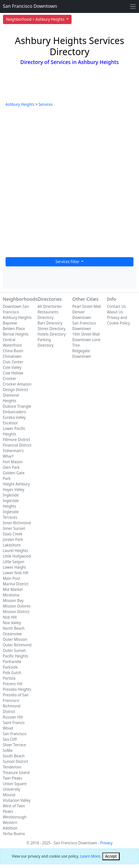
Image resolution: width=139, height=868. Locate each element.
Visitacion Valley (17, 800)
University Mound (12, 792)
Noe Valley (12, 623)
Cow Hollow (13, 373)
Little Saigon (14, 562)
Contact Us (117, 306)
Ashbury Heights (20, 104)
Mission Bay (13, 600)
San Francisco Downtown (30, 6)
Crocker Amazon (17, 384)
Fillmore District (17, 440)
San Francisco (15, 734)
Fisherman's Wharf (13, 453)
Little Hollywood (17, 556)
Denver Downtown (82, 315)
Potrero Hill (13, 684)
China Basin (13, 351)
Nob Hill (10, 617)
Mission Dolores (17, 606)
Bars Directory (50, 323)
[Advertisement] (69, 184)
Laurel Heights (16, 551)
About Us (115, 312)
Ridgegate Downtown (82, 354)
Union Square (15, 784)
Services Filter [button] (68, 262)
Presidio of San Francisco (16, 698)
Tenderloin (12, 767)
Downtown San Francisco (16, 309)
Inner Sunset (14, 528)
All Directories (49, 306)
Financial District (17, 445)
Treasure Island (16, 773)
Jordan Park (13, 539)
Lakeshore (12, 545)
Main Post (12, 578)
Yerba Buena (14, 834)
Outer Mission (15, 639)
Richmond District (12, 709)
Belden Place (14, 329)
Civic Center (13, 362)
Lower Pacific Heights (14, 431)
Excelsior (11, 423)
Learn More (90, 856)
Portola (9, 678)
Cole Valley (12, 367)
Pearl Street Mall (87, 306)
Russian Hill (13, 717)
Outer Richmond (17, 645)
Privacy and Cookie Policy (119, 320)
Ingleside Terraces (11, 514)
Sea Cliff (10, 739)
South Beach (14, 756)
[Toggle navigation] (133, 6)
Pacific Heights (16, 656)
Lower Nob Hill (16, 573)
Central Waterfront (12, 342)
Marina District (16, 584)
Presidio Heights (17, 689)
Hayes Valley (14, 489)
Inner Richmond (17, 523)
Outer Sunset (14, 650)
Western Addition (10, 825)
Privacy (106, 843)
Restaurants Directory (48, 315)
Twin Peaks (13, 778)
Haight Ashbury (16, 484)
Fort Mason (13, 462)
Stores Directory (51, 329)
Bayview (10, 323)
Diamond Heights (11, 398)
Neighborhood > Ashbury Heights (36, 19)
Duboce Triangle (17, 406)
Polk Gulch (12, 673)
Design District (16, 390)
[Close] (111, 856)
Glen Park (11, 467)
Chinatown (12, 356)
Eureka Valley (14, 417)
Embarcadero (15, 412)
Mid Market (13, 589)
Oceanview (12, 634)
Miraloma (11, 595)
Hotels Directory (52, 334)
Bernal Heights (16, 334)
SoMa (8, 750)
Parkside (10, 667)
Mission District (16, 612)
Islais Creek (13, 534)
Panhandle (12, 662)
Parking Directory (45, 342)
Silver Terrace (15, 745)
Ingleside (11, 495)
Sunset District (16, 761)
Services (46, 104)
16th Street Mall (86, 334)
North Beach (14, 628)
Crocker (10, 379)
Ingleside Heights (11, 503)
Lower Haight (15, 567)
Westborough (15, 817)
